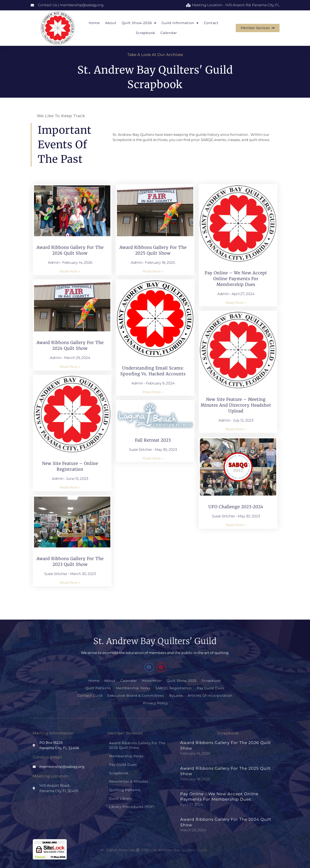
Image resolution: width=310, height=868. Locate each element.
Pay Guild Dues (210, 687)
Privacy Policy (155, 702)
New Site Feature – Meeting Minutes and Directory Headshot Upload (236, 405)
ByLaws (176, 695)
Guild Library (121, 792)
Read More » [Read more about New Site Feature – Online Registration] (70, 487)
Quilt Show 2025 (182, 680)
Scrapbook (146, 33)
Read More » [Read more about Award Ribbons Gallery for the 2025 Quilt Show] (153, 271)
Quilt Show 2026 (139, 23)
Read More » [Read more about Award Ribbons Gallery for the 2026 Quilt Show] (70, 271)
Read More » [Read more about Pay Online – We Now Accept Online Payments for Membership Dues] (236, 303)
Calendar (169, 33)
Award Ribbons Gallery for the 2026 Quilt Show (137, 744)
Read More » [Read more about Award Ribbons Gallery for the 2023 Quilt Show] (70, 583)
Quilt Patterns (99, 687)
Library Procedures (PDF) (132, 800)
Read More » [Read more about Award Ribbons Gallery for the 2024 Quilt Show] (70, 367)
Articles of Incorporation (210, 695)
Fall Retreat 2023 (153, 440)
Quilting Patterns (125, 785)
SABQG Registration (174, 687)
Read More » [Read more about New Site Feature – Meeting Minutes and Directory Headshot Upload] (236, 429)
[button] (149, 667)
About (111, 23)
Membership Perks (133, 687)
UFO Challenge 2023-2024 (236, 507)
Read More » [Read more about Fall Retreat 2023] (153, 458)
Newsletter (152, 680)
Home (94, 23)
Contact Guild (91, 695)
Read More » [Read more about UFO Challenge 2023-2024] (236, 525)
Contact (211, 23)
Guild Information (180, 23)
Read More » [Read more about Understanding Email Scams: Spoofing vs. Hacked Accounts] (153, 392)
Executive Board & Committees (136, 695)
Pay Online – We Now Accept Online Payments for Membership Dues (236, 279)
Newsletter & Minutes (129, 777)
